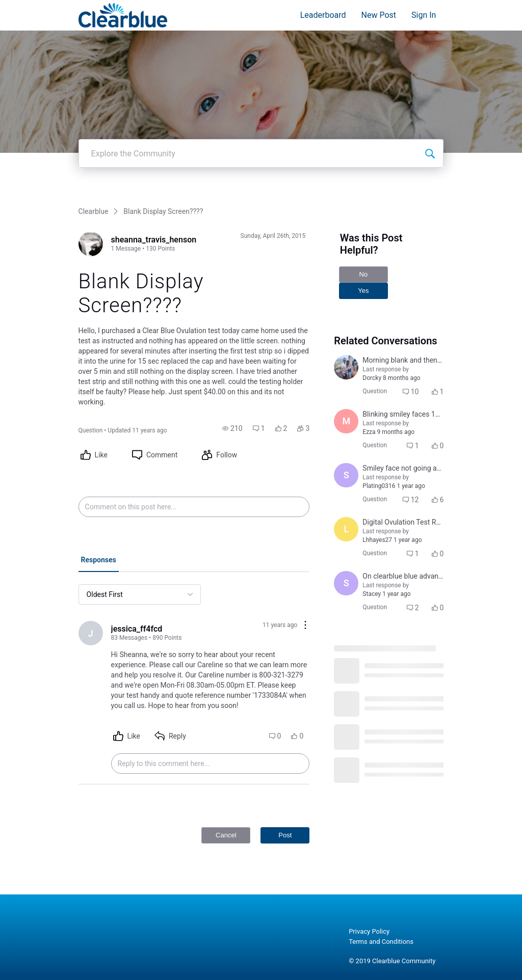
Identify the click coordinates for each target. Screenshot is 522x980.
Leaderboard (323, 15)
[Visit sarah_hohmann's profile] (346, 475)
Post (285, 835)
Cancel (226, 835)
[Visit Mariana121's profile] (346, 421)
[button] (232, 428)
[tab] (99, 561)
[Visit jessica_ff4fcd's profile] (91, 633)
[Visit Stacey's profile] (346, 583)
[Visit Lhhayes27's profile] (346, 529)
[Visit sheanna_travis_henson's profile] (91, 244)
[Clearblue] (123, 15)
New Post (379, 15)
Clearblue (94, 211)
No (364, 274)
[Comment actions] (305, 626)
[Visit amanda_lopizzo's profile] (346, 367)
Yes (363, 291)
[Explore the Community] (430, 153)
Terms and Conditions (381, 942)
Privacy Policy (369, 931)
